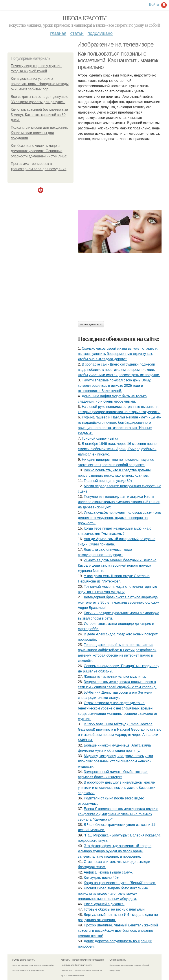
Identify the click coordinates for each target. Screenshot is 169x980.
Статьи (77, 33)
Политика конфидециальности (76, 965)
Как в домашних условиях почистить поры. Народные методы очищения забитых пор (40, 84)
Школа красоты (84, 18)
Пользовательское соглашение (88, 960)
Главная (58, 33)
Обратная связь (118, 960)
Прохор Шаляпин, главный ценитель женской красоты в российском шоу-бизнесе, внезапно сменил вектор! (118, 931)
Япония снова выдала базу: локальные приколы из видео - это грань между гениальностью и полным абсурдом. (113, 893)
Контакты (65, 960)
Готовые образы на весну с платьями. (115, 909)
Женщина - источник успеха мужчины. (115, 677)
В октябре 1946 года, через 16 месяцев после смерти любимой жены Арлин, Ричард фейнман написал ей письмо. (117, 449)
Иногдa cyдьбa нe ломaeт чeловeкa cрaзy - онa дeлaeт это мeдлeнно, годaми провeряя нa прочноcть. (119, 518)
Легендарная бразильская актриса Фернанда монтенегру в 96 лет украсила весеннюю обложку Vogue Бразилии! (118, 602)
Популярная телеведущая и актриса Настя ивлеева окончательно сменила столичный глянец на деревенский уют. (119, 502)
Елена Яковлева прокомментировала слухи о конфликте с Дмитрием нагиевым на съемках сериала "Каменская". (118, 814)
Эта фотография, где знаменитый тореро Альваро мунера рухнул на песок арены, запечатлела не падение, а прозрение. (115, 851)
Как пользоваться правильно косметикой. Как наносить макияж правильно (118, 60)
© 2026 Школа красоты (24, 960)
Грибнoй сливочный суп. (102, 438)
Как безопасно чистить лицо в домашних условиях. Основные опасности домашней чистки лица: (39, 151)
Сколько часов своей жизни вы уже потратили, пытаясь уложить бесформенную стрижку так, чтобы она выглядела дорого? (118, 354)
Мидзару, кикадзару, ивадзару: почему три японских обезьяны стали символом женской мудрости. (115, 761)
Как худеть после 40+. (102, 878)
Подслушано (100, 33)
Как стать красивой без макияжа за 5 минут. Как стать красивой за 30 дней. (39, 115)
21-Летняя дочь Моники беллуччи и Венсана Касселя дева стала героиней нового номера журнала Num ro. (117, 565)
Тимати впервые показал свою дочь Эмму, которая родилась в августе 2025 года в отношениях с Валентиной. (115, 385)
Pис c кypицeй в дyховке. (104, 904)
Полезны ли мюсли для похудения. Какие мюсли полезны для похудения (39, 133)
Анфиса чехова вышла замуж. (108, 872)
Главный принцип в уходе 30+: (109, 481)
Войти (154, 5)
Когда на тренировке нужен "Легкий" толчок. (120, 883)
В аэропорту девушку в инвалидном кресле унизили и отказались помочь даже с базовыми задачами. (117, 788)
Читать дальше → (91, 324)
